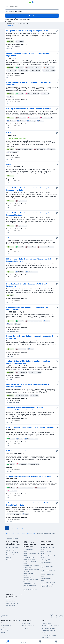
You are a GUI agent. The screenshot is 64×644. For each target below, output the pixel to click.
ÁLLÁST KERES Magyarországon (51, 626)
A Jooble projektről (6, 625)
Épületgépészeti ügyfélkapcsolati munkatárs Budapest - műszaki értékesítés (28, 385)
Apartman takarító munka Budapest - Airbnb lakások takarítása (30, 427)
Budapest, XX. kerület (12, 550)
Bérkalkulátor (46, 638)
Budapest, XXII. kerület (12, 555)
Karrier (3, 632)
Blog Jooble (25, 628)
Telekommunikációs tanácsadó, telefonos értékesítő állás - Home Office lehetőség (29, 504)
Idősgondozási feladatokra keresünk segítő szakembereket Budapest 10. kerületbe (29, 260)
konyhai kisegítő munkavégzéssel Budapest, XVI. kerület (31, 579)
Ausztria (9, 557)
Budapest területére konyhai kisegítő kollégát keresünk (27, 31)
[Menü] (2, 2)
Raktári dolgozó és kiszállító (17, 451)
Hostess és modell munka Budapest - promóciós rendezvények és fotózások (30, 337)
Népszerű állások (11, 601)
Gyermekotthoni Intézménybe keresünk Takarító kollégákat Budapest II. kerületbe (29, 214)
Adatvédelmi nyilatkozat (49, 630)
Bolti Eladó (10, 133)
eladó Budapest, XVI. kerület (48, 582)
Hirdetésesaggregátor (28, 626)
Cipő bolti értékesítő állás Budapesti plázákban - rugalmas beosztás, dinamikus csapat (28, 362)
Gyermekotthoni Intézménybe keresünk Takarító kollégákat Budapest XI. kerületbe (29, 189)
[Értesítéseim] (62, 2)
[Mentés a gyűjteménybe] (57, 31)
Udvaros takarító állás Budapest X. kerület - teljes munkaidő (29, 476)
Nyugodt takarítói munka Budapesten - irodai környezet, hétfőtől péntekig (27, 308)
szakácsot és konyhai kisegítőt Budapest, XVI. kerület (30, 585)
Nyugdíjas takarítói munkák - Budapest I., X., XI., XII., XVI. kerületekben (27, 285)
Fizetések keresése (47, 633)
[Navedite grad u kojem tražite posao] (32, 11)
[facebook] (52, 616)
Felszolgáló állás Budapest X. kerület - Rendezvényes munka (29, 109)
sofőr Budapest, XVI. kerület (48, 560)
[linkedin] (61, 616)
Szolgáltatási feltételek (49, 628)
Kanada (8, 559)
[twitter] (56, 616)
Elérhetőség (5, 630)
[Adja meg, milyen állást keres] (32, 7)
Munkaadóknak (26, 623)
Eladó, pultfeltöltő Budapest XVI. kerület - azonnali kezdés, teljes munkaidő (28, 55)
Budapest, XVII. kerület (12, 548)
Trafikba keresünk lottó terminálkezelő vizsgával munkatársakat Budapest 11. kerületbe (25, 409)
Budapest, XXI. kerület (12, 552)
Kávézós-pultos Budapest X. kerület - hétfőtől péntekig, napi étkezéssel (29, 84)
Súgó (3, 627)
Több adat (11, 26)
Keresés (32, 16)
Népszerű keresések (13, 538)
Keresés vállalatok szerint (49, 635)
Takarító (10, 238)
